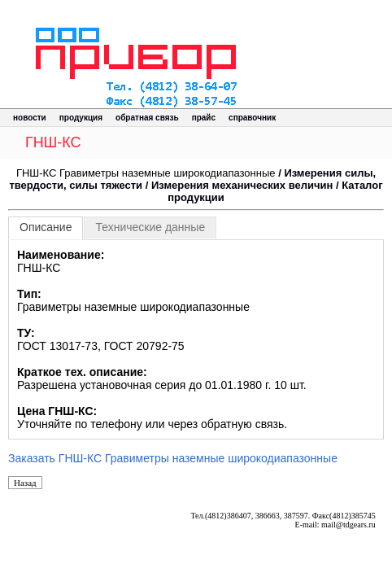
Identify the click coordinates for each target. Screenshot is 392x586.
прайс (204, 118)
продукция (81, 118)
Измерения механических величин (242, 185)
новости (30, 118)
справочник (252, 118)
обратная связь (147, 118)
